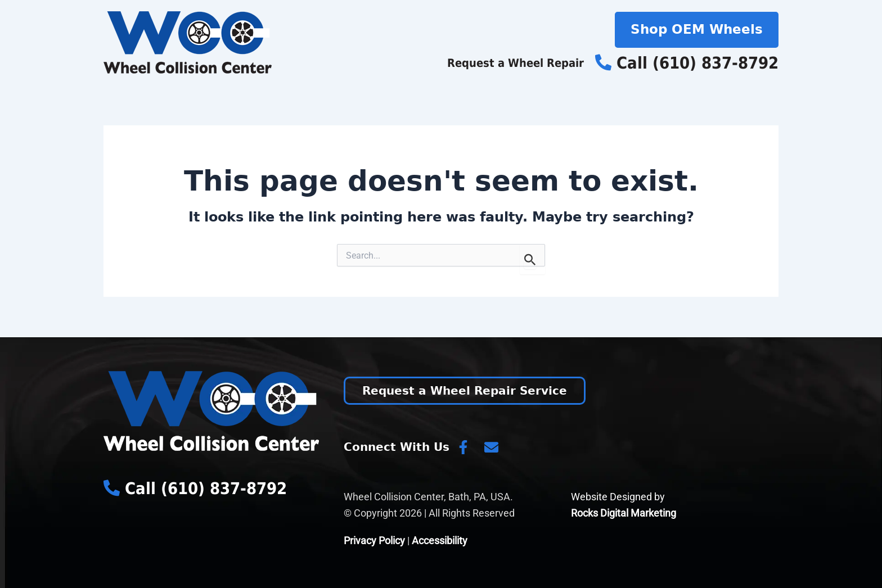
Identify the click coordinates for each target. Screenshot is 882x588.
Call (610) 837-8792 (687, 63)
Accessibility (440, 540)
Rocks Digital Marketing (624, 513)
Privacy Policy (374, 540)
